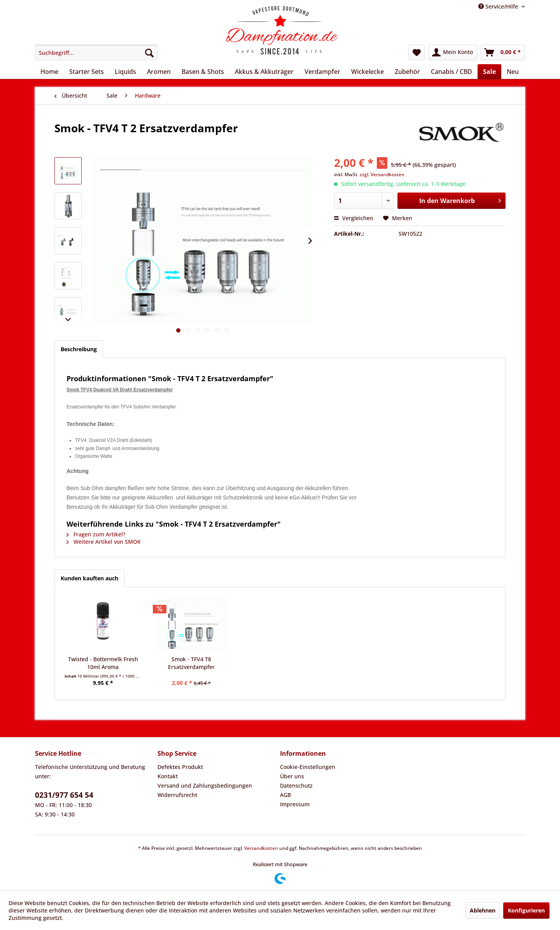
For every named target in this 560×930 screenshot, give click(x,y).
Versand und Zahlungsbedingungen (205, 786)
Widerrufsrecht (177, 795)
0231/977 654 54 (64, 795)
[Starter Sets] (87, 72)
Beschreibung (79, 349)
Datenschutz (296, 786)
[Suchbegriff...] (96, 53)
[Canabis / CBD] (451, 72)
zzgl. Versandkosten (382, 174)
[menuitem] (96, 53)
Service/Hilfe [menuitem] (499, 6)
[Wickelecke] (367, 72)
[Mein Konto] (453, 53)
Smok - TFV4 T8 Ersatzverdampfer (191, 663)
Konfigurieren (526, 910)
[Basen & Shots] (203, 72)
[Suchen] (149, 53)
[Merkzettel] (417, 53)
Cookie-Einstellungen (308, 767)
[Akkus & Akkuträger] (264, 72)
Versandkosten (261, 848)
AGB (285, 795)
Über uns (292, 776)
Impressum (295, 804)
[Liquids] (125, 72)
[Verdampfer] (322, 72)
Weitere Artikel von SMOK (104, 542)
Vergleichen (354, 218)
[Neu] (513, 72)
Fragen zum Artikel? (96, 534)
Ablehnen (483, 910)
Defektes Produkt (180, 767)
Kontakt (168, 776)
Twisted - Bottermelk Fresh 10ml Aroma (103, 663)
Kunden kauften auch (89, 578)
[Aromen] (159, 72)
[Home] (49, 72)
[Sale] (489, 72)
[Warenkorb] (503, 53)
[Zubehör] (407, 72)
